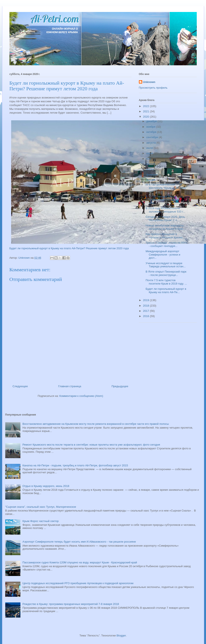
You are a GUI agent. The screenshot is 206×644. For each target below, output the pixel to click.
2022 (147, 106)
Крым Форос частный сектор (41, 521)
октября (152, 132)
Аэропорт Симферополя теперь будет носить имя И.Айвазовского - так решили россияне (79, 542)
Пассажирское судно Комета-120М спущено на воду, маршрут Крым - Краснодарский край (80, 562)
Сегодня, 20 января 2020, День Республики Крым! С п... (165, 218)
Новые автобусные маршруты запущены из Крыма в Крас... (166, 227)
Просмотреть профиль (153, 88)
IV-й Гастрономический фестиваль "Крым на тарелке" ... (166, 188)
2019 (147, 300)
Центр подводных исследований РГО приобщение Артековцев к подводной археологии (78, 583)
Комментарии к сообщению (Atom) (81, 396)
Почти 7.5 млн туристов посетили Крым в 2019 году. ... (166, 282)
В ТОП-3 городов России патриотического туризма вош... (163, 200)
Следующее (20, 386)
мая (149, 159)
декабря (152, 121)
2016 (147, 316)
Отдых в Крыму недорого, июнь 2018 (46, 486)
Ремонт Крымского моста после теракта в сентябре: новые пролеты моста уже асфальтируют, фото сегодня (91, 445)
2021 (147, 111)
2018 (147, 306)
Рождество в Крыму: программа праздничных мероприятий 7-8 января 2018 (71, 604)
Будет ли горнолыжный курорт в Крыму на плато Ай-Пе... (166, 291)
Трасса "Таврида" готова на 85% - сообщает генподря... (166, 244)
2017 (147, 311)
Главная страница (70, 386)
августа (151, 143)
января (151, 180)
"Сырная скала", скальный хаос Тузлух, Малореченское (41, 507)
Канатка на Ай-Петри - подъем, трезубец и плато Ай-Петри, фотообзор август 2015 (75, 465)
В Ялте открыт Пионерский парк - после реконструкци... (166, 273)
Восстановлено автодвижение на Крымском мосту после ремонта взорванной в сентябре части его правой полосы (96, 424)
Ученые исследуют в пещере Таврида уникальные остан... (166, 265)
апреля (151, 164)
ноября (151, 127)
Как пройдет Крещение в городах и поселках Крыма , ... (166, 236)
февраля (152, 175)
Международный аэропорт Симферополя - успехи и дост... (163, 254)
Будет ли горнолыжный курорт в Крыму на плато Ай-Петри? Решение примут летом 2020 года (69, 248)
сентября (152, 137)
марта (150, 169)
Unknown (149, 82)
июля (150, 148)
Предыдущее (120, 386)
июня (150, 153)
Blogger (121, 635)
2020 (147, 117)
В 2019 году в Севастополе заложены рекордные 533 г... (165, 210)
